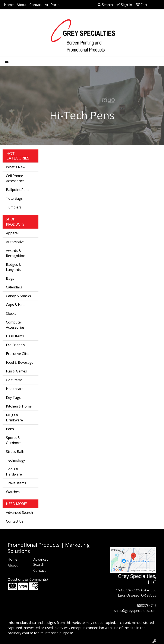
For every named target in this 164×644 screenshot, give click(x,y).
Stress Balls (15, 452)
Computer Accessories (15, 325)
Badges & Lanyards (14, 267)
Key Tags (13, 397)
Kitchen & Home (19, 406)
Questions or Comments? (28, 579)
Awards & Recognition (16, 253)
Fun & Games (16, 371)
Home (9, 5)
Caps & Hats (16, 305)
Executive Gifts (18, 354)
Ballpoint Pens (18, 190)
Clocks (11, 313)
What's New (16, 167)
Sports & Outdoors (14, 440)
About (22, 5)
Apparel (12, 233)
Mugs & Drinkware (14, 418)
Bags (10, 278)
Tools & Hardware (14, 472)
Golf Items (14, 380)
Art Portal (53, 5)
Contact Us (15, 521)
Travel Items (16, 483)
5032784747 (147, 606)
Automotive (15, 242)
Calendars (14, 287)
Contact (36, 5)
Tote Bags (14, 198)
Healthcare (15, 389)
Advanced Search (19, 513)
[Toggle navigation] (7, 61)
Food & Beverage (20, 362)
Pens (10, 429)
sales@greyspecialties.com (135, 611)
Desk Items (15, 336)
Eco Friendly (15, 345)
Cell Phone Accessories (15, 178)
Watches (13, 492)
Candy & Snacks (18, 296)
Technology (15, 460)
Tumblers (14, 207)
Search (105, 5)
